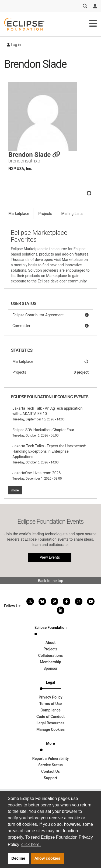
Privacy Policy (50, 697)
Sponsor (50, 668)
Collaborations (50, 656)
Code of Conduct (50, 717)
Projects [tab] (45, 214)
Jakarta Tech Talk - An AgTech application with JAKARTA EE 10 (47, 414)
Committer (50, 326)
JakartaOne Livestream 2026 (37, 476)
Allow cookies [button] (47, 858)
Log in (14, 45)
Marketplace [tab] (19, 214)
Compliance (50, 710)
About (51, 643)
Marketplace (50, 362)
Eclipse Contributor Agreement (50, 315)
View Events (50, 557)
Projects (50, 372)
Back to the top (51, 581)
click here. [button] (31, 844)
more (15, 490)
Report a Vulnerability (50, 759)
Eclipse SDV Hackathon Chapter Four (43, 433)
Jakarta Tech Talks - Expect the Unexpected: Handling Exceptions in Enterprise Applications (49, 454)
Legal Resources (50, 723)
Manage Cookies (50, 729)
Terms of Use (51, 704)
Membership (50, 662)
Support (50, 778)
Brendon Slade (34, 155)
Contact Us (50, 771)
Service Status (50, 765)
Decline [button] (18, 858)
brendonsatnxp (24, 161)
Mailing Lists (72, 214)
